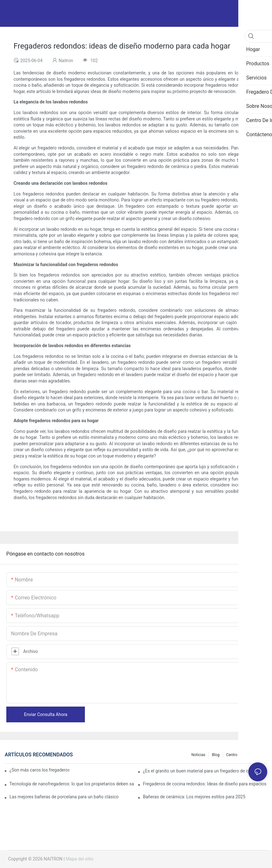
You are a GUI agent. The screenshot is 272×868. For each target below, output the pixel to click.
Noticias (198, 755)
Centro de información (245, 755)
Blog (216, 755)
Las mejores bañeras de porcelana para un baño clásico (64, 797)
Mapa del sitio (80, 859)
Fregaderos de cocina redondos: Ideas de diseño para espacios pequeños (205, 784)
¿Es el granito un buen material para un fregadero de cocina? (202, 771)
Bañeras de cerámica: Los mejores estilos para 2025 (194, 797)
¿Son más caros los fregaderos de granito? (39, 770)
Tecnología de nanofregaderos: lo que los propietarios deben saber (72, 784)
